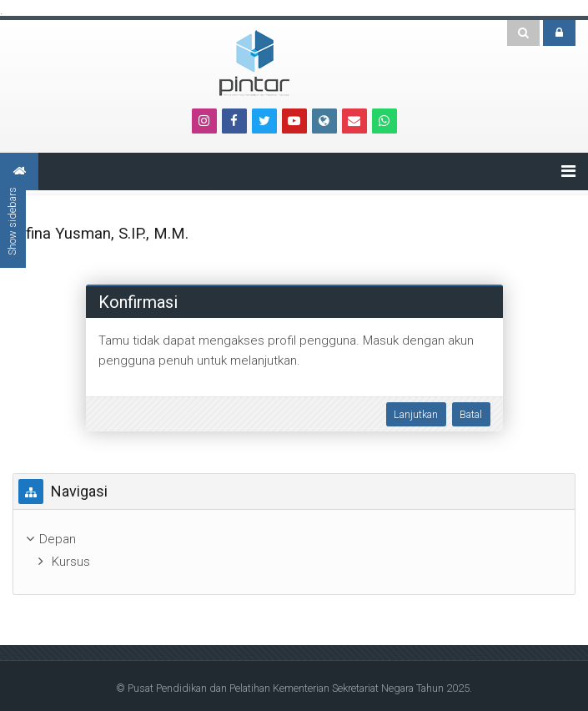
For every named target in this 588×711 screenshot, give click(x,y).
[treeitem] (294, 540)
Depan (58, 539)
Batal (471, 414)
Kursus (71, 562)
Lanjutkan (416, 414)
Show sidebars (12, 221)
